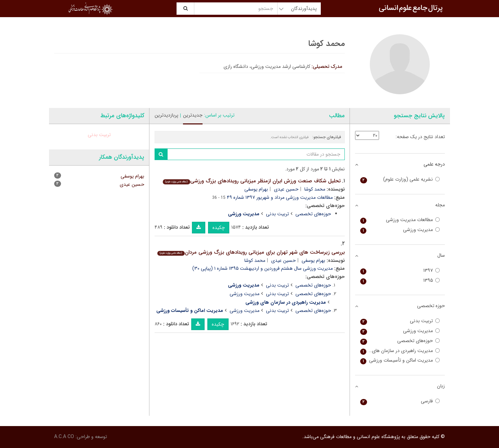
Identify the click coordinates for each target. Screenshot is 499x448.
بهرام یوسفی (256, 189)
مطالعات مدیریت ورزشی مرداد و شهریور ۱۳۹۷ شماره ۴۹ (280, 197)
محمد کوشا (315, 189)
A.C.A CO (64, 437)
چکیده (219, 228)
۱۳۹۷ (400, 271)
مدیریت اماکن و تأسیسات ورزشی (400, 360)
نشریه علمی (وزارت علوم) (400, 179)
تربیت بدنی (277, 214)
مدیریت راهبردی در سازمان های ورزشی (400, 351)
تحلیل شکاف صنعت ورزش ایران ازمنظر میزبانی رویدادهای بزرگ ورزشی (252, 181)
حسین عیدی (286, 189)
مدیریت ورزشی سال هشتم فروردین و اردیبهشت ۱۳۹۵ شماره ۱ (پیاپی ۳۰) (263, 268)
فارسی (400, 401)
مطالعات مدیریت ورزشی (400, 220)
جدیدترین (193, 115)
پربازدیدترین (166, 115)
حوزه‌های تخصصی (313, 214)
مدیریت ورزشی (245, 294)
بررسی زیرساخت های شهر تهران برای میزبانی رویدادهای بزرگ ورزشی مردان (251, 252)
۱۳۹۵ (400, 281)
